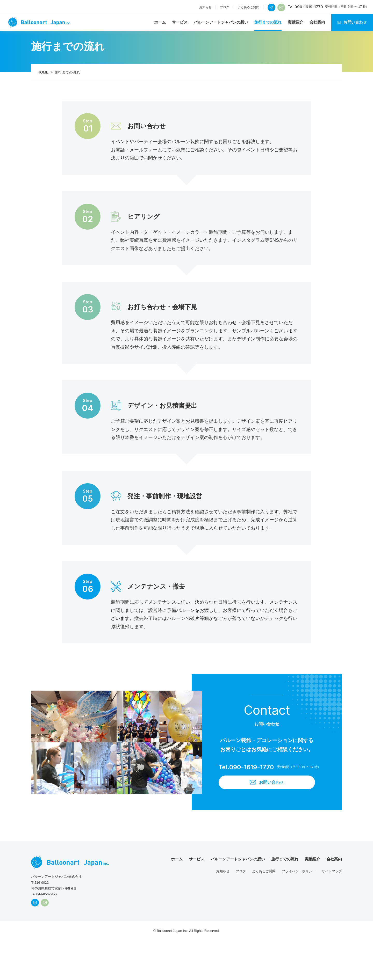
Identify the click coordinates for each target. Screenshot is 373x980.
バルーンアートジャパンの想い (221, 22)
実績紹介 (296, 22)
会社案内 (317, 22)
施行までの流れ (268, 22)
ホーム (160, 22)
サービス (180, 22)
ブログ (225, 7)
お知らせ (205, 7)
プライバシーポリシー (299, 871)
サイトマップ (332, 871)
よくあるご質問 (248, 7)
